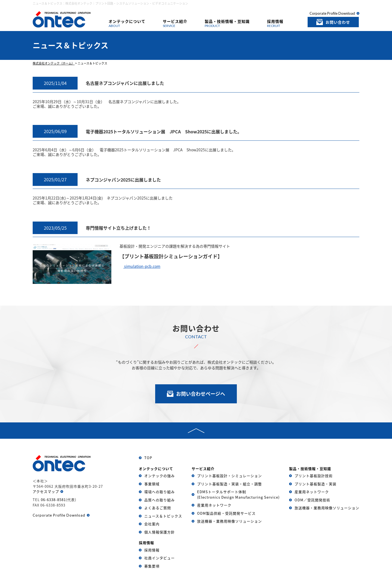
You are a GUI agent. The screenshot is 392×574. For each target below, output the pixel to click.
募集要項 (152, 566)
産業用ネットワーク (214, 505)
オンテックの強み (160, 476)
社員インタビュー (160, 558)
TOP (148, 458)
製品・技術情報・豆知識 (227, 23)
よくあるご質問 (158, 508)
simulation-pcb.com (142, 266)
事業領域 (152, 484)
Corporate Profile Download (332, 13)
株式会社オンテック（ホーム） (54, 63)
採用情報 (275, 23)
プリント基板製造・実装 (316, 484)
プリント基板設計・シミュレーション (229, 476)
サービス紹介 (175, 23)
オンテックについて (127, 23)
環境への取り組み (160, 492)
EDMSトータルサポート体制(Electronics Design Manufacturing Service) (238, 494)
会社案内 (152, 524)
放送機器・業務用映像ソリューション (229, 521)
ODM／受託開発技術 (312, 500)
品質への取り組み (160, 500)
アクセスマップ (46, 491)
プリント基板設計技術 (314, 476)
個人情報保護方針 (160, 532)
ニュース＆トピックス (163, 516)
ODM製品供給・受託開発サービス (226, 513)
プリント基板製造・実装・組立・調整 (229, 484)
